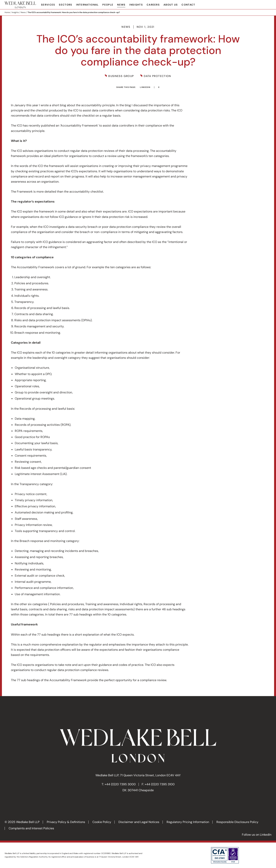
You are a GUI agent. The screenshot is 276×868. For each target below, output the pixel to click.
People (108, 5)
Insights (136, 5)
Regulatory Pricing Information (188, 822)
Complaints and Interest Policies (31, 828)
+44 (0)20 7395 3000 (120, 784)
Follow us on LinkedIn (257, 835)
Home (7, 12)
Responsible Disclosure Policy (237, 822)
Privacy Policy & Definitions (66, 822)
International (87, 5)
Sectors (65, 5)
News (121, 5)
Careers (153, 5)
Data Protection (157, 76)
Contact (188, 5)
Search (269, 5)
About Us (171, 5)
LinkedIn (145, 87)
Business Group (121, 76)
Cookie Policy (102, 822)
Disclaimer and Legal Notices (139, 822)
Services (48, 5)
